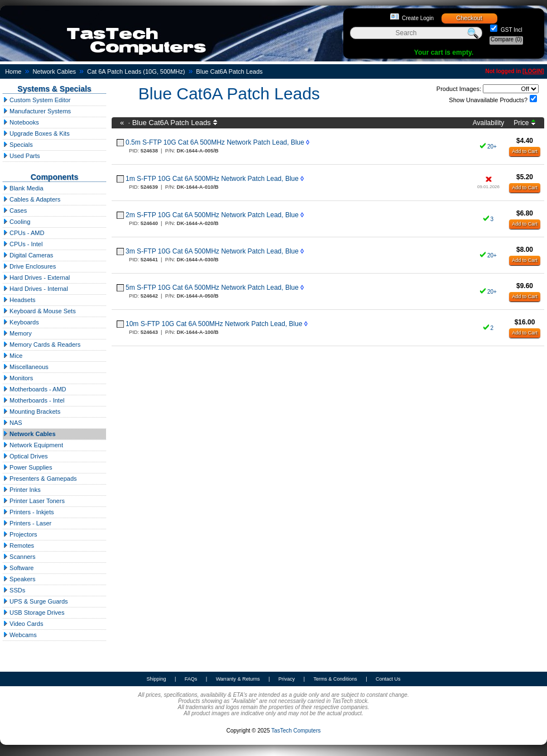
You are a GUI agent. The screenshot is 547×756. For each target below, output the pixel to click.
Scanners (19, 557)
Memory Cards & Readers (42, 344)
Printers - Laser (27, 523)
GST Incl (511, 30)
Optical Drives (25, 456)
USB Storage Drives (33, 613)
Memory (17, 333)
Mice (13, 356)
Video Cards (23, 624)
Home (13, 71)
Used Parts (21, 156)
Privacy (287, 679)
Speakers (19, 579)
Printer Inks (22, 490)
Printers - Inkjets (28, 512)
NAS (13, 423)
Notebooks (21, 122)
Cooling (16, 222)
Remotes (18, 546)
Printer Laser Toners (34, 501)
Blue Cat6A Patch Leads (229, 71)
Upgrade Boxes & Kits (36, 133)
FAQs (191, 679)
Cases (15, 210)
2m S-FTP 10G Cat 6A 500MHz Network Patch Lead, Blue (212, 215)
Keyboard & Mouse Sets (39, 311)
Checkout (469, 18)
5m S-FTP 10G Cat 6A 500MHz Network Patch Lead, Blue (212, 288)
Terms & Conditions (335, 679)
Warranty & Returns (238, 679)
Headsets (19, 300)
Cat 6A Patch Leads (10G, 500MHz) (136, 71)
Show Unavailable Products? (488, 100)
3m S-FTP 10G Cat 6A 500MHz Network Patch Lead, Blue (212, 251)
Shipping (156, 679)
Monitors (18, 378)
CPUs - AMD (23, 233)
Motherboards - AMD (35, 389)
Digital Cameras (28, 255)
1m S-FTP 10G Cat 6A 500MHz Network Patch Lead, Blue (212, 179)
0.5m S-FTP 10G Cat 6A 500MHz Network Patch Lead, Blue (215, 142)
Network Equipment (33, 445)
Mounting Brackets (32, 412)
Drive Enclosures (29, 266)
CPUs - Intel (23, 244)
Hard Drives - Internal (35, 289)
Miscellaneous (26, 367)
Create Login (418, 18)
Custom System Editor (37, 100)
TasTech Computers (296, 731)
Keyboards (21, 322)
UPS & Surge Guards (35, 601)
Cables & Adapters (32, 199)
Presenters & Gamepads (40, 479)
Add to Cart (525, 151)
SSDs (14, 590)
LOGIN (533, 71)
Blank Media (23, 188)
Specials (18, 145)
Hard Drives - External (36, 277)
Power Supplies (28, 467)
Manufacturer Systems (37, 111)
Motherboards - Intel (34, 400)
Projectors (20, 534)
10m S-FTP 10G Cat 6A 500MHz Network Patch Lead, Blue (214, 324)
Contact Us (388, 679)
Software (18, 568)
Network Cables (54, 71)
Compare (506, 39)
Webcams (20, 635)
